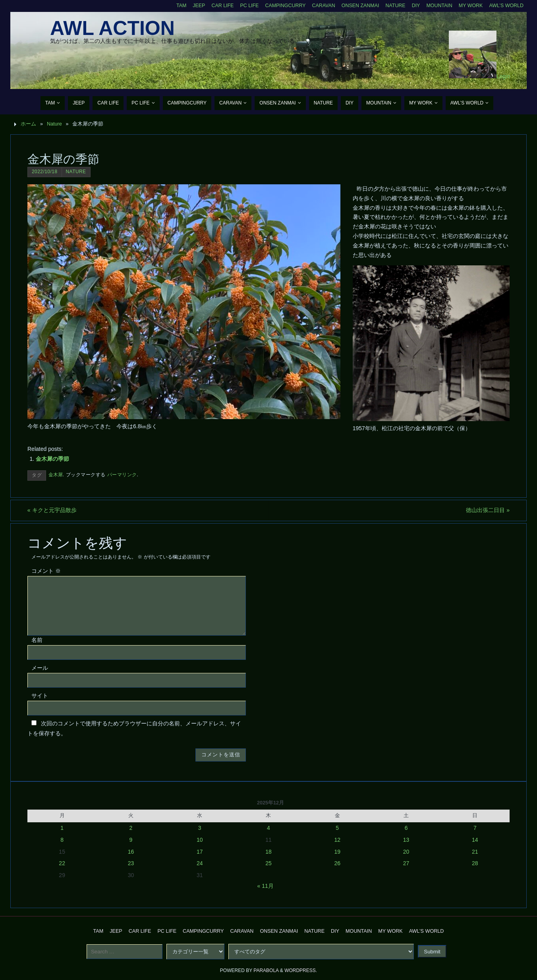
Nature (394, 6)
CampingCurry (283, 6)
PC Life (247, 6)
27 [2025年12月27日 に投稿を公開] (406, 863)
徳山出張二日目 (488, 510)
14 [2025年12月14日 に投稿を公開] (475, 840)
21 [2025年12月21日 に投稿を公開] (475, 852)
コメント (46, 571)
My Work (470, 6)
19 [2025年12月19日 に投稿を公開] (337, 852)
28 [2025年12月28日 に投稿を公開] (475, 863)
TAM (178, 6)
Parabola (266, 970)
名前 (37, 640)
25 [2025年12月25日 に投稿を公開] (268, 863)
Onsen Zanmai (359, 6)
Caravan (322, 6)
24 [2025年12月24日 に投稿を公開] (200, 863)
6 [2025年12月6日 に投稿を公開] (406, 828)
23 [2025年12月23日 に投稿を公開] (131, 863)
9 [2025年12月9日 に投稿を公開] (131, 840)
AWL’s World (506, 6)
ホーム (28, 124)
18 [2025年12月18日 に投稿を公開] (268, 852)
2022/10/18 (45, 172)
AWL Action (112, 28)
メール (40, 668)
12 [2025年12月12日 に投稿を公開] (337, 840)
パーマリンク (122, 475)
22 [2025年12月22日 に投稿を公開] (62, 863)
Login (503, 76)
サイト (40, 696)
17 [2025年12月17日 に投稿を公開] (200, 852)
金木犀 (56, 475)
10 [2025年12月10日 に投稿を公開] (200, 840)
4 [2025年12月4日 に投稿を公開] (268, 828)
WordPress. (301, 970)
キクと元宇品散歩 (52, 510)
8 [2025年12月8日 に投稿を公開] (62, 840)
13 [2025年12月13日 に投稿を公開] (406, 840)
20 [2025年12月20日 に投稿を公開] (406, 852)
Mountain (438, 6)
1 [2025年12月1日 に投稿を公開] (62, 828)
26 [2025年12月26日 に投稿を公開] (337, 863)
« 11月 (266, 886)
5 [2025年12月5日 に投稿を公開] (337, 828)
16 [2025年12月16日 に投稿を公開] (131, 852)
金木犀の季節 (52, 459)
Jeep (196, 6)
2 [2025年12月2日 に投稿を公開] (131, 828)
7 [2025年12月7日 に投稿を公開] (475, 828)
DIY (415, 6)
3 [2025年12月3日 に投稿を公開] (200, 828)
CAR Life (219, 6)
